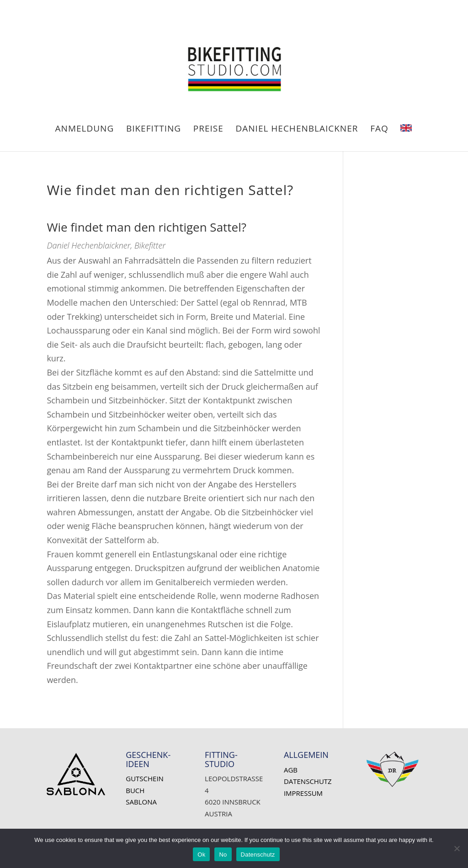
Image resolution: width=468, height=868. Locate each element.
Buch (135, 790)
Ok (201, 855)
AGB (291, 770)
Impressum (303, 793)
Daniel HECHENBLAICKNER (297, 130)
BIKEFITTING (154, 130)
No (223, 855)
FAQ (379, 130)
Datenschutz (308, 781)
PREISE (208, 130)
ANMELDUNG (85, 130)
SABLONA (141, 802)
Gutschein (145, 778)
